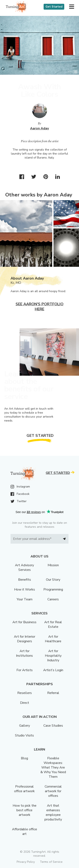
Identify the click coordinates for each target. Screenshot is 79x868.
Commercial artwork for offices (53, 791)
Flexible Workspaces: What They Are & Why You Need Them (53, 767)
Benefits (25, 580)
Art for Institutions (24, 653)
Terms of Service (51, 862)
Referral (53, 693)
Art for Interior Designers (25, 639)
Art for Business (24, 622)
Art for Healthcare (53, 639)
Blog (24, 758)
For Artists (25, 670)
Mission (53, 565)
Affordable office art (25, 832)
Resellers (25, 693)
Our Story (53, 580)
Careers (53, 599)
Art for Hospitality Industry (53, 656)
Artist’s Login (53, 670)
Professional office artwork (24, 789)
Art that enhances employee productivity (53, 813)
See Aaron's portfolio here (39, 307)
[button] (72, 7)
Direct (25, 703)
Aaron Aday (39, 128)
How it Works (25, 589)
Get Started (54, 7)
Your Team (25, 599)
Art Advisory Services (24, 567)
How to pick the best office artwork (25, 810)
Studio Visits (24, 735)
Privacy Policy (26, 862)
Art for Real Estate (53, 624)
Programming (53, 589)
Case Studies (53, 726)
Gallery (25, 726)
